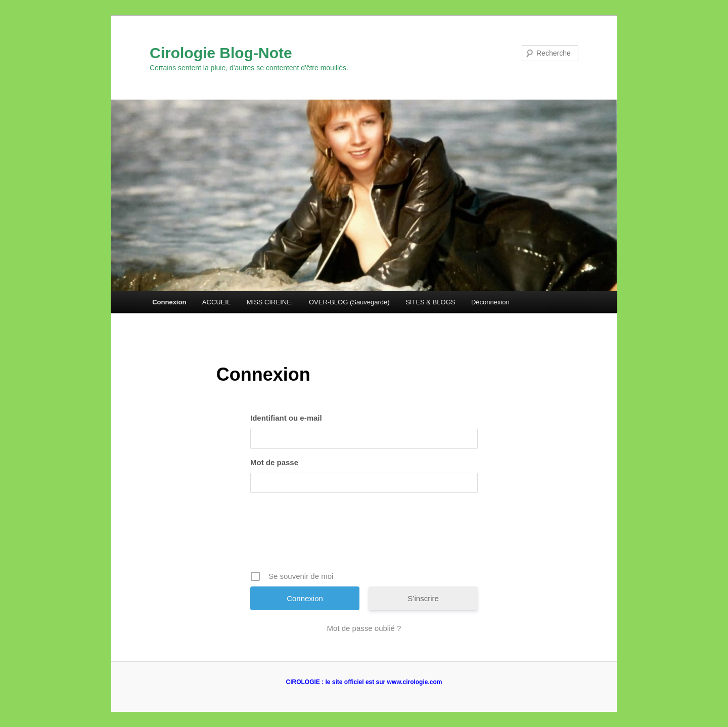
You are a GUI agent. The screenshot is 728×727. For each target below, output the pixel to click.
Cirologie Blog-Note (221, 53)
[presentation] (365, 535)
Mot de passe (274, 462)
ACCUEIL (216, 302)
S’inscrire (423, 598)
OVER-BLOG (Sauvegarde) (349, 302)
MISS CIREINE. (270, 302)
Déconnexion (490, 302)
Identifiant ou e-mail (286, 418)
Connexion (169, 302)
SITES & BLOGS (430, 302)
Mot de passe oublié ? (364, 628)
